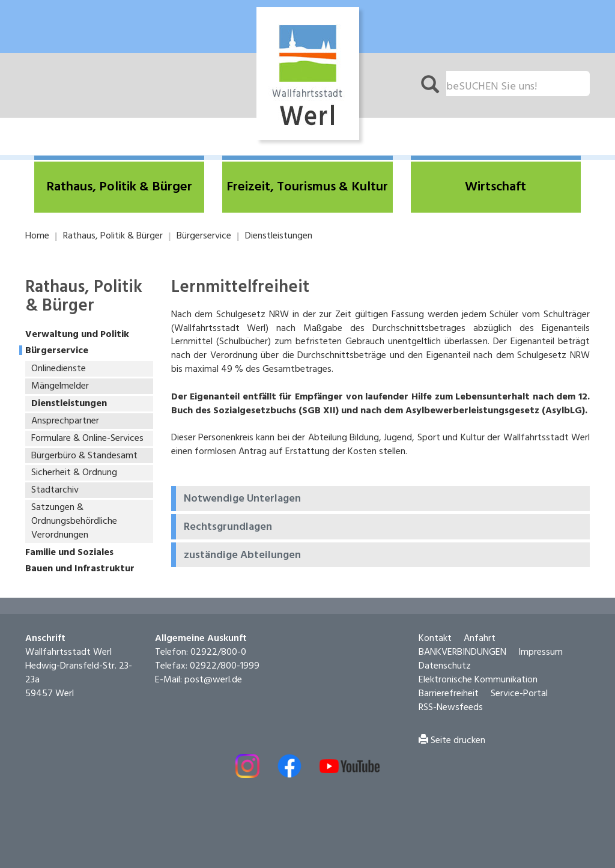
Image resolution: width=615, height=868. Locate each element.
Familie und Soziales (69, 553)
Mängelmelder (60, 386)
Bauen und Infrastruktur (80, 569)
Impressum (541, 652)
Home (37, 236)
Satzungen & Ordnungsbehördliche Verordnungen (74, 521)
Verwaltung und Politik (77, 335)
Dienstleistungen (279, 236)
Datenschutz (445, 666)
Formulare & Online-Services (87, 439)
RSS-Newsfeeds (451, 708)
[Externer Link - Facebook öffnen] (289, 766)
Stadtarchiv (55, 490)
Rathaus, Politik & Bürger (113, 236)
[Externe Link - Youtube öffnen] (350, 766)
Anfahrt (480, 639)
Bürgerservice (204, 236)
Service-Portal (519, 694)
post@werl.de (213, 680)
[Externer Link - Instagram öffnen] (247, 766)
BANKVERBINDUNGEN (462, 652)
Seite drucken (452, 741)
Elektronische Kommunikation (478, 680)
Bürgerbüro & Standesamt (84, 456)
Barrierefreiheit (449, 694)
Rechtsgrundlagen (228, 527)
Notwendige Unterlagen (242, 499)
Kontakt (435, 639)
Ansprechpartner (65, 421)
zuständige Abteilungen (242, 556)
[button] (119, 187)
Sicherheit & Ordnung (74, 473)
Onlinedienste (59, 369)
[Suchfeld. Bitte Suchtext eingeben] (518, 83)
